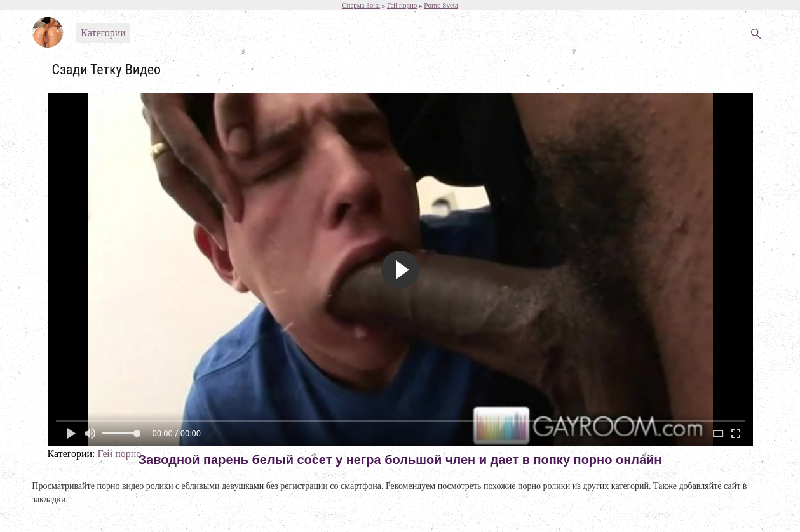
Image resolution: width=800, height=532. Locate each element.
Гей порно (119, 454)
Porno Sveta (441, 5)
